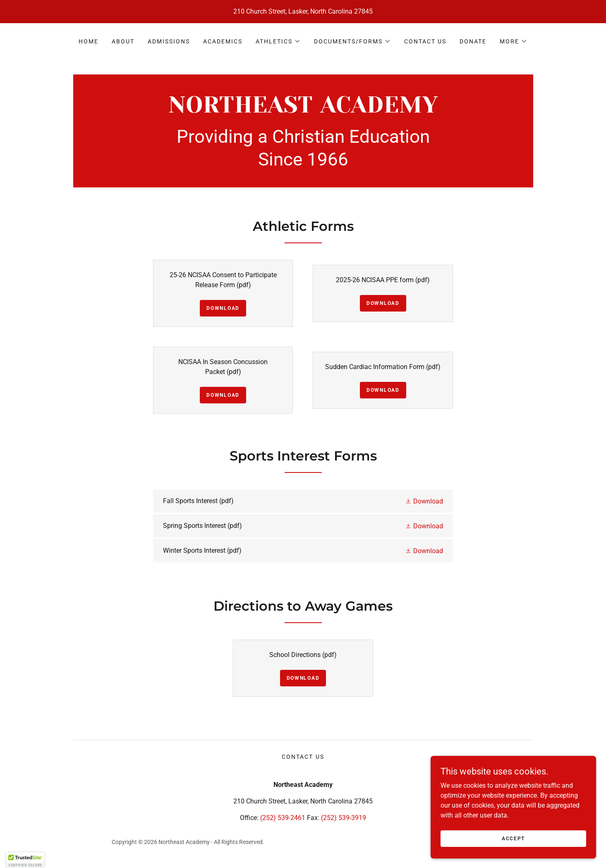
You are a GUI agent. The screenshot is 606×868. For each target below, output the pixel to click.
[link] (303, 110)
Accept (513, 838)
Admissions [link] (169, 41)
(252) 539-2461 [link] (283, 818)
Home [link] (89, 41)
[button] (278, 41)
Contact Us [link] (425, 41)
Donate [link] (473, 41)
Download (223, 308)
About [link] (123, 41)
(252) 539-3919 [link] (344, 818)
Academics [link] (223, 41)
